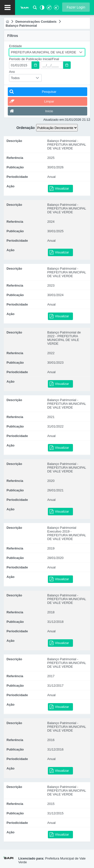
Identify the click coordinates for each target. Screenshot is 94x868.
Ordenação (25, 128)
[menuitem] (7, 22)
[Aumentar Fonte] (49, 9)
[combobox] (47, 52)
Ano (12, 72)
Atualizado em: (54, 120)
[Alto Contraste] (42, 9)
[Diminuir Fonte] (56, 9)
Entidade (15, 46)
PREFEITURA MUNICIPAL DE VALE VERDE (44, 52)
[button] (76, 7)
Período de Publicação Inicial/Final (34, 59)
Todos (15, 78)
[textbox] (20, 65)
